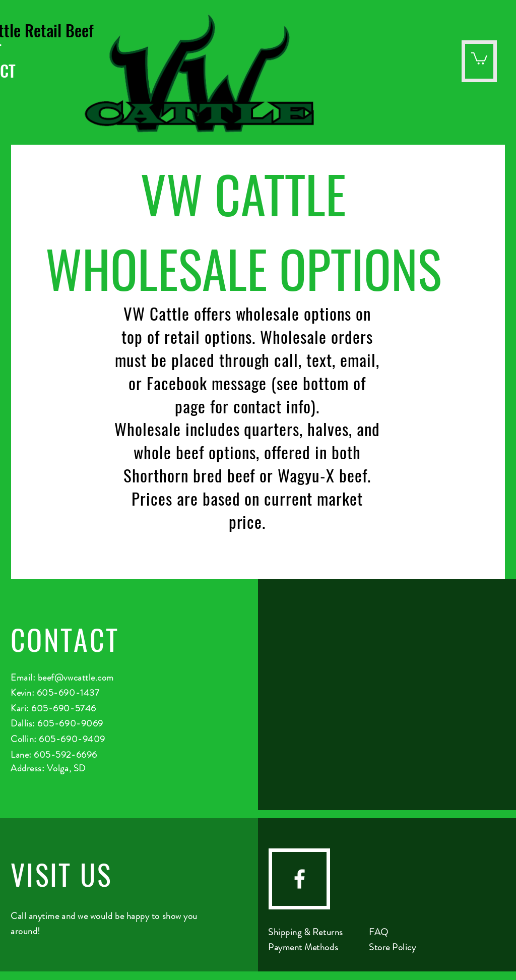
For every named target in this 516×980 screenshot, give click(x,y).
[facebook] (300, 879)
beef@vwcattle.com (76, 678)
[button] (479, 58)
